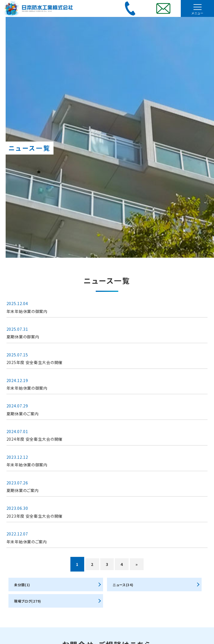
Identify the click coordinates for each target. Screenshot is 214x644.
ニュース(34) (123, 585)
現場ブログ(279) (28, 601)
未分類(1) (22, 585)
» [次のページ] (137, 564)
